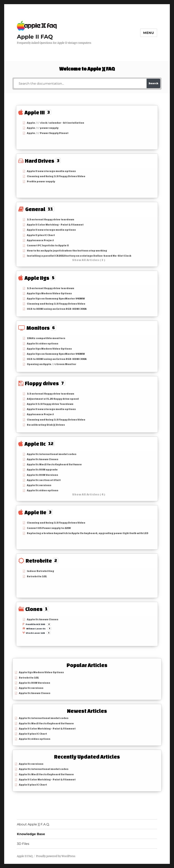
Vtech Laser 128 (35, 633)
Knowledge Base (31, 834)
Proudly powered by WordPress (56, 856)
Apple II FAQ (35, 37)
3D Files (23, 844)
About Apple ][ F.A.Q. (33, 824)
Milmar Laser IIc (36, 629)
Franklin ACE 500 (35, 624)
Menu (149, 33)
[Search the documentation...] (80, 83)
